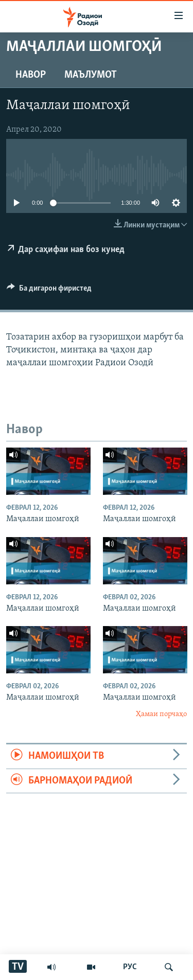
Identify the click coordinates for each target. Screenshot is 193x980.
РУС (130, 967)
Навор (31, 75)
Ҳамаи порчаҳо (161, 714)
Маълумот (91, 75)
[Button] (49, 291)
